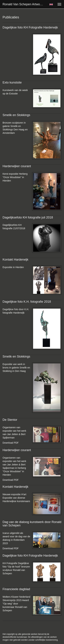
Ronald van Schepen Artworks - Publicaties (24, 4)
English (51, 4)
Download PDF (11, 443)
